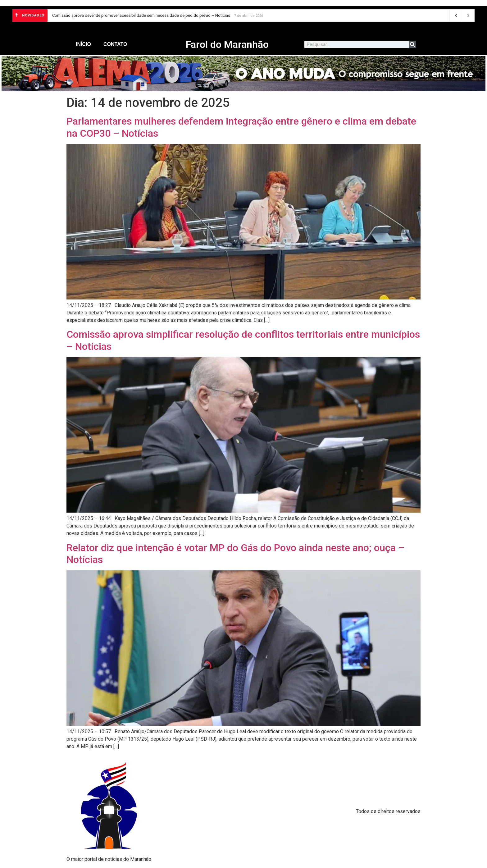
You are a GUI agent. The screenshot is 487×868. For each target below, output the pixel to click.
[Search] (412, 44)
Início (83, 44)
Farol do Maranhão (227, 44)
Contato (115, 44)
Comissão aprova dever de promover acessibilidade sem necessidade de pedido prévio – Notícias (141, 15)
